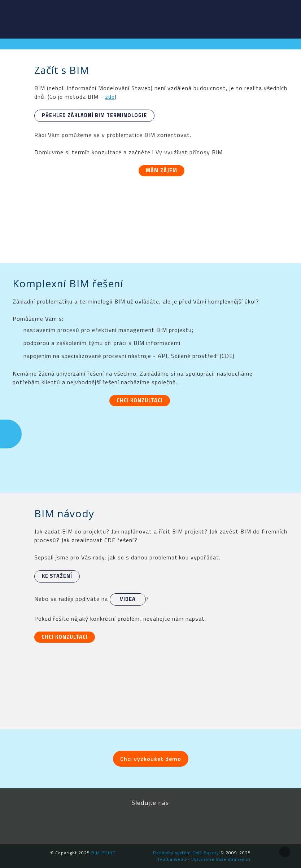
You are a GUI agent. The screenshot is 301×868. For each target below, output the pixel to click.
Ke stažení (57, 576)
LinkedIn (134, 823)
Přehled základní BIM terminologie (94, 115)
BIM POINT (27, 18)
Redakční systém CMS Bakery (186, 853)
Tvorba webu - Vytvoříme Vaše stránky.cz (204, 859)
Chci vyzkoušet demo (151, 759)
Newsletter (199, 823)
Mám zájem (162, 170)
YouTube (167, 823)
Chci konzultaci (140, 400)
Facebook (102, 823)
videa (128, 599)
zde (110, 97)
